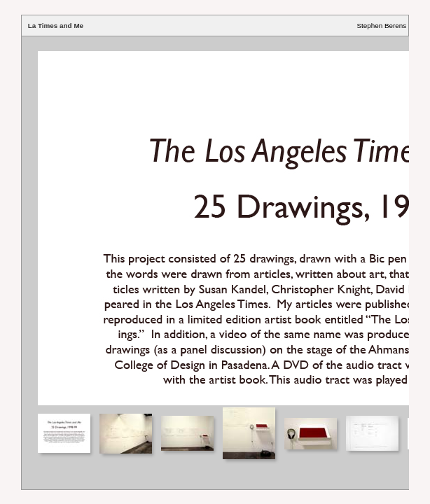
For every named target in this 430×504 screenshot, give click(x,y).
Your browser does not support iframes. (215, 221)
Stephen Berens (381, 26)
